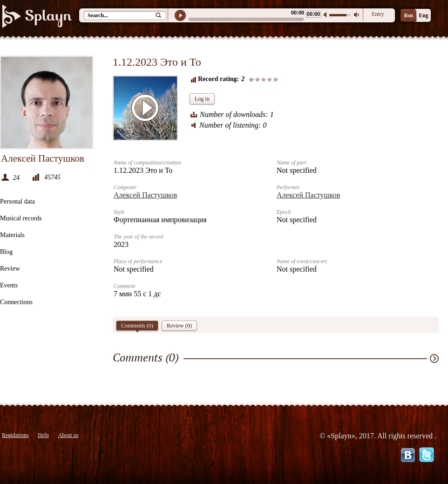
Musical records (21, 218)
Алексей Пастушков (145, 195)
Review (10, 269)
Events (9, 285)
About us (68, 435)
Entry (378, 14)
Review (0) (179, 326)
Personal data (17, 201)
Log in (202, 99)
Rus (408, 15)
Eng (424, 15)
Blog (6, 252)
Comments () (137, 327)
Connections (16, 302)
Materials (12, 235)
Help (43, 435)
